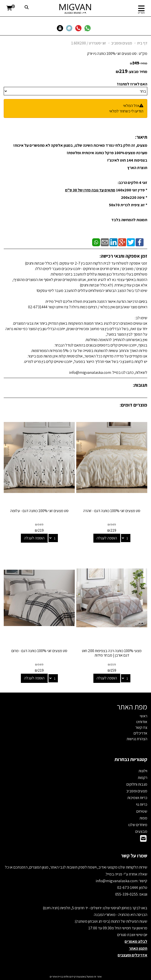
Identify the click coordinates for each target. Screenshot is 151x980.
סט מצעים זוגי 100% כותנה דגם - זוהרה (112, 511)
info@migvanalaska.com (117, 881)
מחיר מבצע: (138, 72)
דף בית (142, 43)
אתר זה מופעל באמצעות (76, 977)
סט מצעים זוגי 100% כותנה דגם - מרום (39, 651)
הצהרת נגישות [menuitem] (137, 739)
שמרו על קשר (134, 856)
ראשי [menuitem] (144, 716)
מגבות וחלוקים (137, 784)
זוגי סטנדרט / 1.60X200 (89, 43)
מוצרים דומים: (133, 405)
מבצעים (141, 831)
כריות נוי (142, 804)
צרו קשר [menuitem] (141, 727)
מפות (143, 818)
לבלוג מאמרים (136, 941)
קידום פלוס (69, 977)
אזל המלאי (131, 106)
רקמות (143, 778)
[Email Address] (143, 840)
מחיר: (139, 63)
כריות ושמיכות (137, 798)
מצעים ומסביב (122, 43)
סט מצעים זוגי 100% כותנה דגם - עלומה (39, 511)
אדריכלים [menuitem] (140, 733)
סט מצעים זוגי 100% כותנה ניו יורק (112, 53)
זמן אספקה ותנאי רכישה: (123, 256)
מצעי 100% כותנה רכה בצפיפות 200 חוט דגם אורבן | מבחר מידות (112, 653)
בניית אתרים (56, 977)
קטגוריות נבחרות (131, 759)
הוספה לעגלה (107, 538)
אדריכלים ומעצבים (132, 955)
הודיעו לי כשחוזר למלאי (126, 111)
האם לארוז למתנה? (132, 84)
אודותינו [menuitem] (142, 722)
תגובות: (140, 385)
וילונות (143, 771)
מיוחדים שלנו (138, 825)
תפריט (141, 13)
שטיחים (142, 811)
